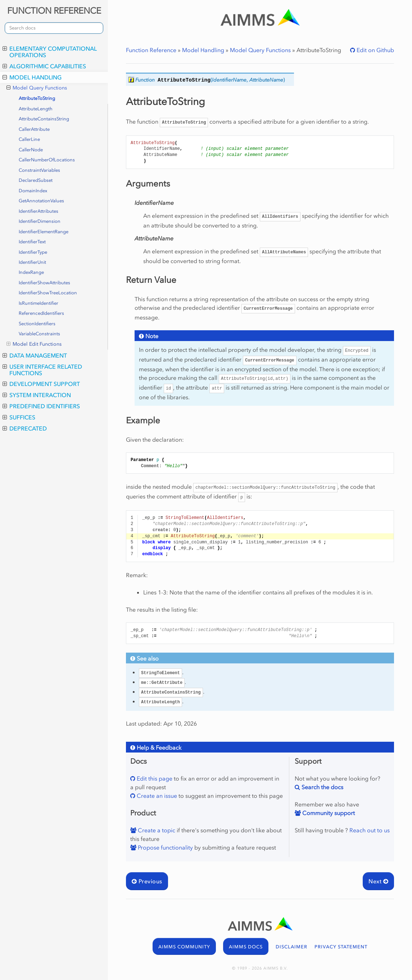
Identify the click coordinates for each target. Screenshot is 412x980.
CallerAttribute (34, 129)
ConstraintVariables (39, 170)
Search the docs (322, 787)
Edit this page (154, 778)
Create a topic (156, 830)
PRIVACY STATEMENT (341, 947)
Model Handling (32, 77)
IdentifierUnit (32, 262)
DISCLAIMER (291, 947)
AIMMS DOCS (246, 947)
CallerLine (29, 139)
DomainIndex (33, 191)
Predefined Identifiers (41, 406)
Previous (147, 881)
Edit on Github (375, 50)
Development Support (41, 384)
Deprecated (25, 428)
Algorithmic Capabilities (44, 66)
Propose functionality (165, 847)
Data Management (35, 355)
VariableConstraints (39, 334)
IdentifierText (32, 242)
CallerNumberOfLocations (47, 160)
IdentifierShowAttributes (44, 283)
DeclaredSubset (36, 180)
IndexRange (31, 272)
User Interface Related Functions (42, 370)
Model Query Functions (37, 88)
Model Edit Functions (34, 344)
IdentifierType (33, 252)
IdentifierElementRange (44, 232)
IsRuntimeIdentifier (39, 303)
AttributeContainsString (44, 119)
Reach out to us (370, 830)
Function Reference (151, 50)
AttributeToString (37, 98)
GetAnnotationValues (41, 201)
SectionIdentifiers (37, 324)
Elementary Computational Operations (50, 52)
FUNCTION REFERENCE (54, 11)
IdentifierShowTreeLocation (48, 293)
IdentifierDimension (40, 221)
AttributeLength (36, 109)
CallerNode (31, 150)
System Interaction (37, 395)
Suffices (19, 417)
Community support (328, 813)
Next (378, 881)
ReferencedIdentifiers (41, 313)
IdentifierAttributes (39, 211)
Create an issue (156, 796)
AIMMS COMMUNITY (184, 947)
